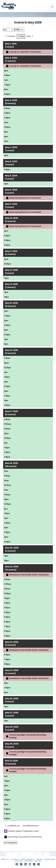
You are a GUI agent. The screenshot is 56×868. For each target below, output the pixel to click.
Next (30, 36)
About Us (5, 859)
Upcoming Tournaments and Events (23, 837)
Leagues (39, 859)
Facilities (19, 861)
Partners (29, 861)
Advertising (50, 859)
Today (21, 36)
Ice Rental (15, 859)
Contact (38, 861)
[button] (52, 7)
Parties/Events (28, 859)
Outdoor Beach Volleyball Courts (21, 831)
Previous (10, 36)
